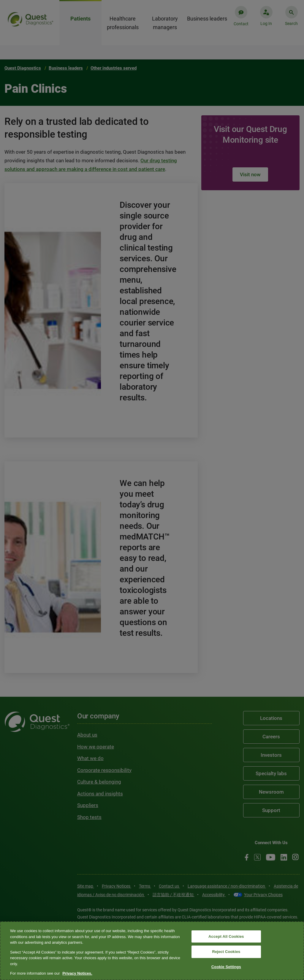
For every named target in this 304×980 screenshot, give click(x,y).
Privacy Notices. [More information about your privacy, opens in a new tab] (77, 973)
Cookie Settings (226, 967)
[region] (152, 951)
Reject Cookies (226, 952)
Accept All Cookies (226, 936)
